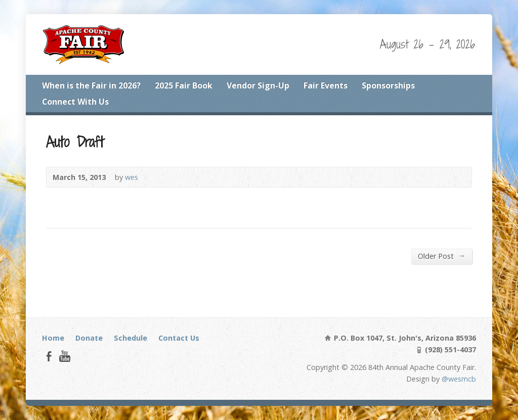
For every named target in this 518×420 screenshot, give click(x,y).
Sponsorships (388, 85)
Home (53, 338)
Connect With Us (75, 102)
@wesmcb (459, 379)
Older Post (441, 256)
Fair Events (326, 85)
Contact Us (179, 338)
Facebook (49, 356)
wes (132, 177)
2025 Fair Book (184, 85)
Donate (89, 338)
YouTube (64, 356)
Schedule (131, 338)
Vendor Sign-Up (258, 85)
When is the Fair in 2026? (91, 85)
